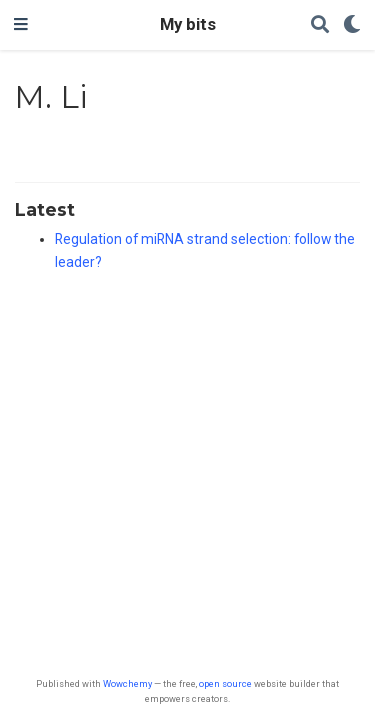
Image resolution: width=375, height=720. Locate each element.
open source (225, 683)
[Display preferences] (352, 25)
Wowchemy (127, 683)
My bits (188, 24)
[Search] (320, 25)
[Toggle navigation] (21, 25)
